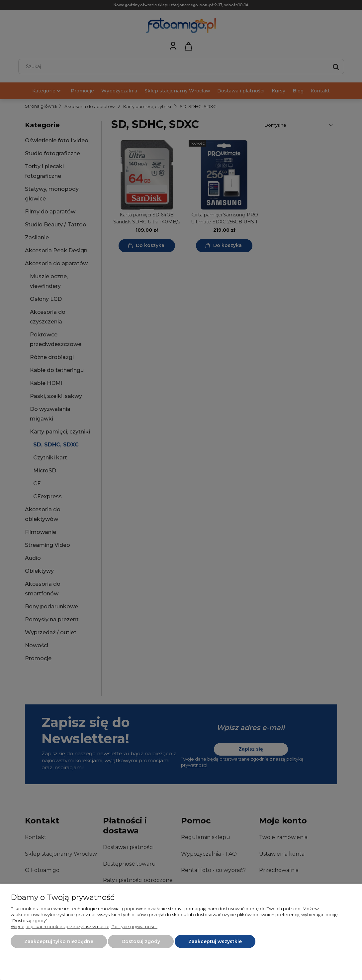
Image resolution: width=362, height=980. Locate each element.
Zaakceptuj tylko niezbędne (59, 941)
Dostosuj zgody (141, 941)
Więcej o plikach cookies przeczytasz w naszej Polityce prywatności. (84, 926)
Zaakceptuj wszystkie (215, 941)
